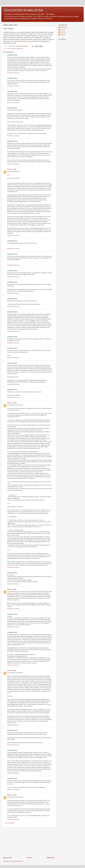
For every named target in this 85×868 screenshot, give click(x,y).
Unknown (63, 35)
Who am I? (10, 169)
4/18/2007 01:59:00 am (13, 236)
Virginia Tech (20, 49)
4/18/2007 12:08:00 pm (13, 293)
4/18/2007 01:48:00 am (13, 164)
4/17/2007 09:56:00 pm (13, 73)
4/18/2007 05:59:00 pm (13, 343)
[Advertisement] (29, 842)
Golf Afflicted (64, 27)
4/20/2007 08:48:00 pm (13, 790)
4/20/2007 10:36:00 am (13, 584)
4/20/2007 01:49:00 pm (13, 725)
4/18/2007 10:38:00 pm (13, 397)
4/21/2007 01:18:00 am (13, 819)
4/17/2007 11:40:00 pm (13, 136)
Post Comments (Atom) (17, 861)
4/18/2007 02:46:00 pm (13, 331)
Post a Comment (10, 823)
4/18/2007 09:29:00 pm (13, 384)
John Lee (63, 30)
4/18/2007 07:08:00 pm (13, 358)
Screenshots (24, 41)
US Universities (11, 49)
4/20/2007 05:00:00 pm (13, 745)
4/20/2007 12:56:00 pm (13, 627)
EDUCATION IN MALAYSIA (24, 10)
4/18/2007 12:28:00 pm (13, 307)
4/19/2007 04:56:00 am (13, 567)
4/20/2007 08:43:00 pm (13, 773)
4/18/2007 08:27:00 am (13, 277)
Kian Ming (63, 32)
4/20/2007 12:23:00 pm (13, 609)
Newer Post (7, 858)
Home (29, 858)
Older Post (51, 858)
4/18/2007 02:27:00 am (13, 249)
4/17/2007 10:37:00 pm (13, 86)
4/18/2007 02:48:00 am (13, 265)
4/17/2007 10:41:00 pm (13, 103)
